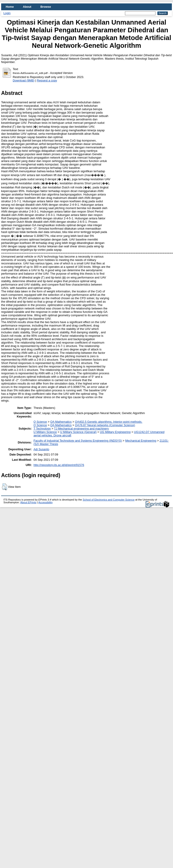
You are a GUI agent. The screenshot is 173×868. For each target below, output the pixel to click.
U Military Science (45, 432)
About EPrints (28, 502)
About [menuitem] (27, 7)
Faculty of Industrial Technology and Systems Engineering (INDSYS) (78, 441)
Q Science (40, 422)
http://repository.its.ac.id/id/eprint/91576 (59, 465)
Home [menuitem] (10, 7)
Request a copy (47, 80)
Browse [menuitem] (46, 7)
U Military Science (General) (78, 432)
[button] (4, 487)
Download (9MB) (24, 80)
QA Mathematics (61, 422)
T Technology (42, 429)
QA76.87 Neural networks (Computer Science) (105, 425)
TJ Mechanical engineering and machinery (81, 429)
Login (7, 13)
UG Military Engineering (115, 432)
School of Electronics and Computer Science (109, 500)
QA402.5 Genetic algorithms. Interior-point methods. (109, 422)
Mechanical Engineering (141, 441)
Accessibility (45, 502)
